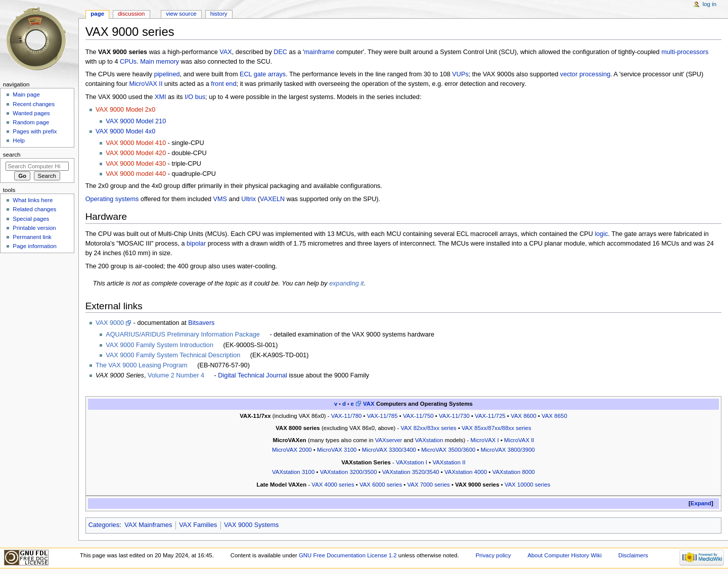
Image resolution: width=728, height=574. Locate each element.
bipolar (196, 244)
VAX (225, 52)
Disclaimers (633, 555)
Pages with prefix (35, 131)
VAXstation (429, 440)
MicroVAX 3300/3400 (389, 450)
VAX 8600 (524, 416)
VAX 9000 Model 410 (136, 143)
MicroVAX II (146, 84)
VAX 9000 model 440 (136, 174)
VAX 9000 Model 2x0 (125, 110)
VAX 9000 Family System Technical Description (173, 355)
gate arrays (270, 74)
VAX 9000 (110, 323)
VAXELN (272, 199)
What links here (33, 200)
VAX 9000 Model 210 (136, 121)
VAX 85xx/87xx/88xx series (496, 428)
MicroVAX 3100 (337, 450)
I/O (189, 97)
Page (97, 14)
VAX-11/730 (454, 416)
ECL (246, 74)
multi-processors (685, 52)
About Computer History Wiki (564, 555)
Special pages (31, 219)
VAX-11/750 (418, 416)
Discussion (131, 14)
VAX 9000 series (477, 485)
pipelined (167, 74)
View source (181, 14)
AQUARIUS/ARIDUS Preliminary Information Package (183, 334)
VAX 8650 (554, 416)
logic (601, 234)
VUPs (460, 74)
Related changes (34, 209)
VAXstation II (449, 462)
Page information (35, 246)
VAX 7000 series (429, 485)
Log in (710, 4)
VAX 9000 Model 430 (136, 164)
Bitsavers (201, 323)
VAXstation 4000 (466, 472)
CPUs (128, 62)
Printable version (34, 228)
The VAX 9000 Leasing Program (142, 365)
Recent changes (34, 104)
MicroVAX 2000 (292, 450)
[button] (701, 504)
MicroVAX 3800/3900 (508, 450)
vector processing (585, 74)
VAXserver (389, 440)
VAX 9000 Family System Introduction (160, 345)
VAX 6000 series (381, 485)
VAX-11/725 (490, 416)
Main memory (160, 62)
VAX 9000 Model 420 (136, 153)
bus (200, 97)
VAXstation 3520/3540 (411, 472)
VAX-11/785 (382, 416)
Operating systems (112, 199)
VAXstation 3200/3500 (349, 472)
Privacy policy (493, 555)
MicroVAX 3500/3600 (448, 450)
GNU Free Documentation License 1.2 (348, 555)
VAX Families (198, 525)
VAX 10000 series (528, 485)
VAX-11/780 (347, 416)
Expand (701, 503)
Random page (31, 122)
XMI (161, 97)
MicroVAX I (484, 440)
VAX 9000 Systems (251, 525)
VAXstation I (412, 462)
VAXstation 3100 (293, 472)
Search (12, 155)
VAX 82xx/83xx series (428, 428)
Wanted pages (31, 113)
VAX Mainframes (148, 525)
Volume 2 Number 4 (176, 375)
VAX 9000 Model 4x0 (125, 131)
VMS (220, 199)
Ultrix (248, 199)
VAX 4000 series (333, 485)
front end (223, 84)
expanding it (346, 283)
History (219, 14)
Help (19, 140)
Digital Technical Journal (253, 375)
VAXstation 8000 (514, 472)
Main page (26, 94)
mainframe (320, 52)
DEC (280, 52)
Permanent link (32, 237)
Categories (104, 525)
